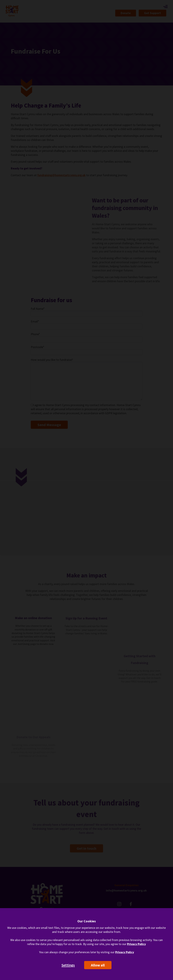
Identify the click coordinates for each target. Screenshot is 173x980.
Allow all (98, 965)
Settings (68, 965)
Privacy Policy (136, 944)
